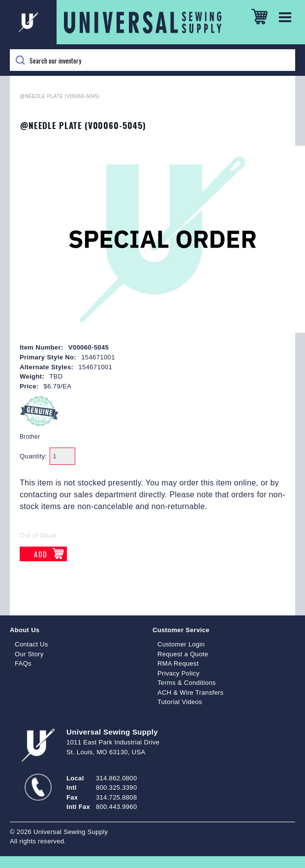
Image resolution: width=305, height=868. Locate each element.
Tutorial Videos (180, 702)
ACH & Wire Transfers (190, 692)
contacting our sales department (78, 495)
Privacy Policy (179, 673)
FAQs (23, 663)
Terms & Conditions (187, 683)
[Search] (152, 60)
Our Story (29, 654)
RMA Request (178, 663)
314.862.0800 (116, 778)
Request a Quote (183, 654)
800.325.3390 (116, 788)
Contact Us (31, 644)
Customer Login (181, 644)
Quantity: (33, 456)
